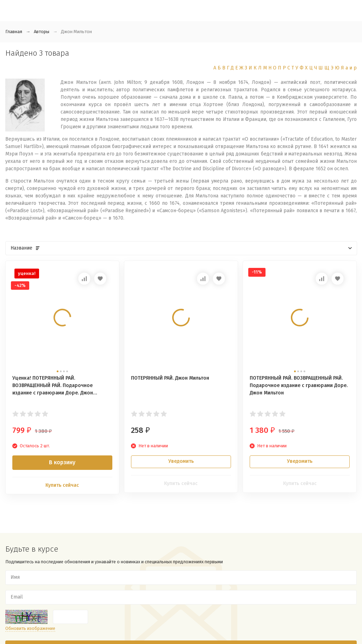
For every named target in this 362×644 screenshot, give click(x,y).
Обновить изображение (30, 628)
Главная (14, 32)
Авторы (42, 32)
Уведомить (181, 461)
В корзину (62, 462)
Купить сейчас (62, 485)
